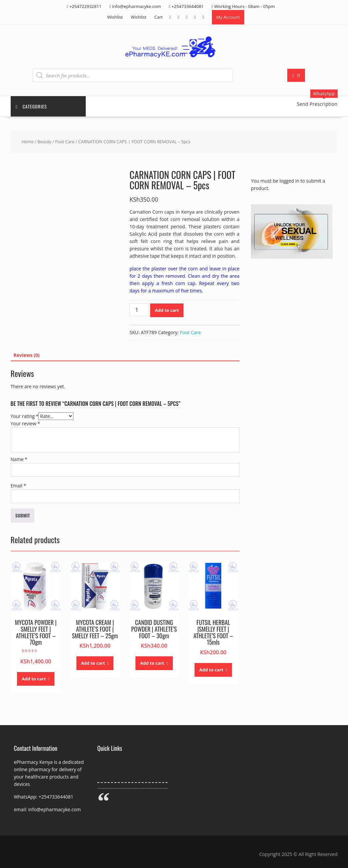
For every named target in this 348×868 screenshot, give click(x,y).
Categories (31, 106)
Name (19, 459)
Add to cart (167, 310)
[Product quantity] (139, 310)
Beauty (44, 142)
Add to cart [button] (34, 679)
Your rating (25, 416)
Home (27, 142)
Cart (158, 17)
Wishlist (115, 17)
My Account (228, 17)
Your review (25, 423)
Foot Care (65, 142)
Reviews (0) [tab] (27, 355)
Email (19, 486)
